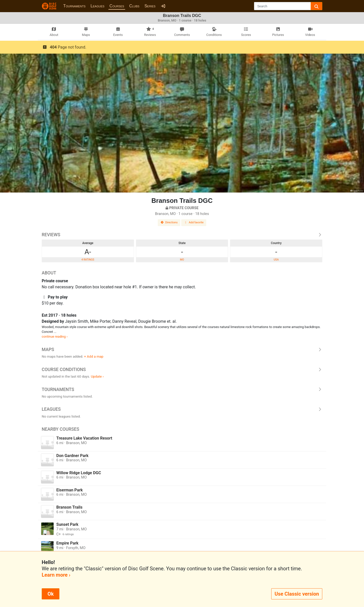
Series (150, 6)
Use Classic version (297, 594)
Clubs (134, 6)
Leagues (97, 6)
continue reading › (55, 337)
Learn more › (56, 575)
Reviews (182, 235)
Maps (182, 350)
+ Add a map (94, 356)
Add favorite (194, 222)
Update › (97, 376)
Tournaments (74, 6)
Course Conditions (182, 370)
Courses (117, 6)
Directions (169, 222)
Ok (51, 594)
